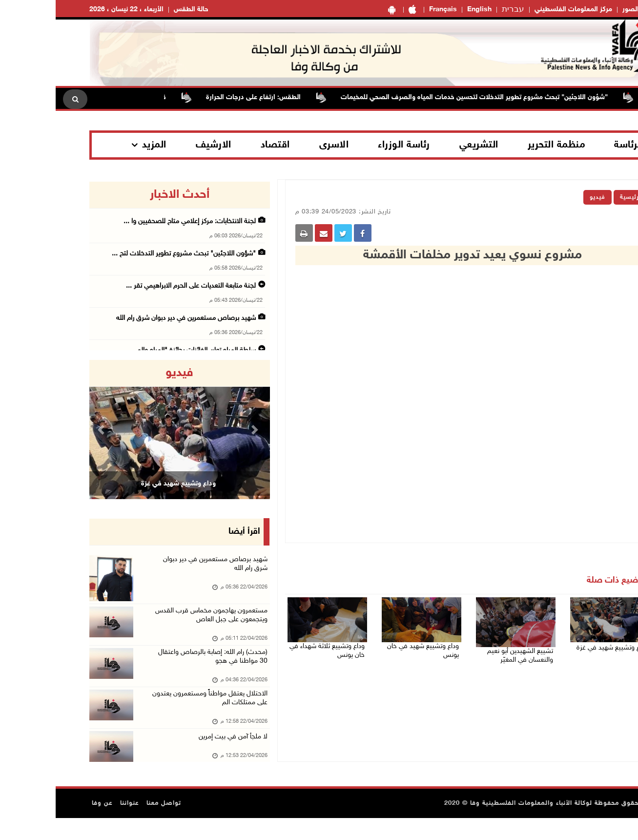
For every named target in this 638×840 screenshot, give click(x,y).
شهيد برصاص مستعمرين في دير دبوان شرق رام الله (130, 318)
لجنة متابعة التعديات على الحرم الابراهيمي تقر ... (135, 286)
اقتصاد (220, 145)
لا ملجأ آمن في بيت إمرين (175, 755)
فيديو (542, 197)
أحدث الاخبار (124, 195)
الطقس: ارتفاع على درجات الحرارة (192, 97)
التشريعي (423, 145)
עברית (457, 10)
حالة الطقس (135, 10)
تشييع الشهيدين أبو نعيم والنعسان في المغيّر (469, 654)
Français (387, 10)
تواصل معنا (108, 825)
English (424, 10)
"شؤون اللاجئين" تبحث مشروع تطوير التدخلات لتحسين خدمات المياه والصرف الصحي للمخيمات (413, 97)
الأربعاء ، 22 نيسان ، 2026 (71, 10)
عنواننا (74, 825)
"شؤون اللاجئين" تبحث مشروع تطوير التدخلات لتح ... (128, 254)
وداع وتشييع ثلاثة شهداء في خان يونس (272, 649)
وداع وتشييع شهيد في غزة (562, 643)
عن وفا (47, 825)
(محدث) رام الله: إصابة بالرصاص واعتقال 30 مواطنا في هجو (154, 669)
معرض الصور (586, 10)
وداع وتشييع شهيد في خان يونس (365, 643)
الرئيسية (576, 197)
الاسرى (278, 145)
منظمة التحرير (501, 145)
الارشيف (158, 145)
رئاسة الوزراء (348, 145)
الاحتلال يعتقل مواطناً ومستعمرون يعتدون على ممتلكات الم (162, 715)
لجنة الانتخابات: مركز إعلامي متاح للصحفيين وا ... (134, 221)
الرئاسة (573, 145)
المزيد (99, 145)
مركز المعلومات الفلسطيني (518, 10)
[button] (47, 430)
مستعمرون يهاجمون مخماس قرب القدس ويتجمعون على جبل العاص (152, 623)
